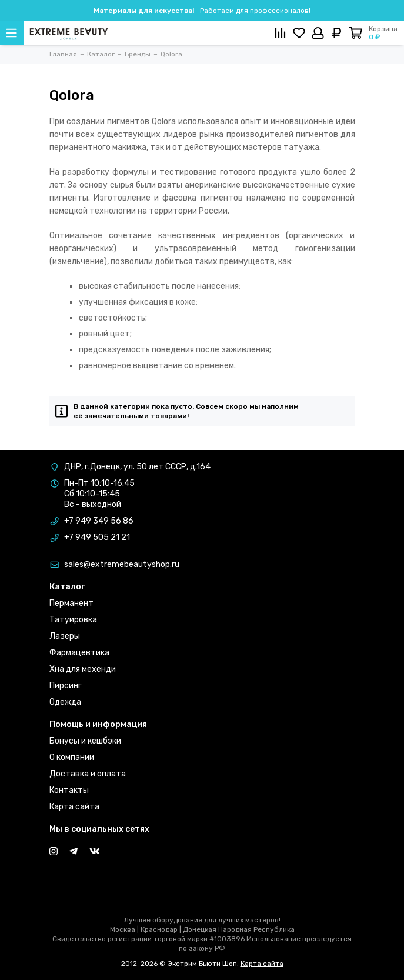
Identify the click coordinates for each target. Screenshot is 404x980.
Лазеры (65, 636)
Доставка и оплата (88, 774)
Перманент (71, 603)
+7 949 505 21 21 (97, 537)
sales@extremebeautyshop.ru (122, 564)
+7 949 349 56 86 (99, 521)
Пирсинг (66, 686)
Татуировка (73, 620)
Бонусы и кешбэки (85, 741)
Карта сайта (74, 807)
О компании (72, 757)
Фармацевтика (79, 653)
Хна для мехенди (83, 669)
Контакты (69, 790)
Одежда (65, 702)
